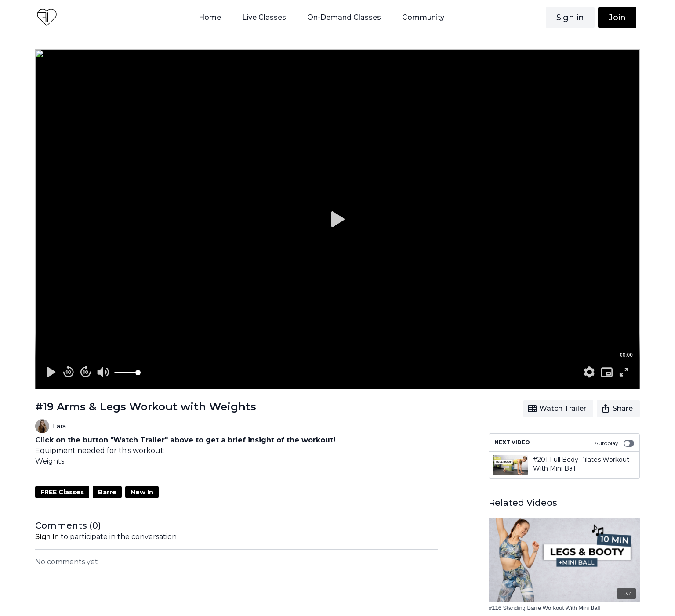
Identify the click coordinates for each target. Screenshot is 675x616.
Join (617, 18)
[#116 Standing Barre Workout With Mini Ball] (564, 608)
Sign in (570, 18)
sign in (47, 537)
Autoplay (614, 443)
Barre (107, 492)
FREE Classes (62, 492)
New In (142, 492)
